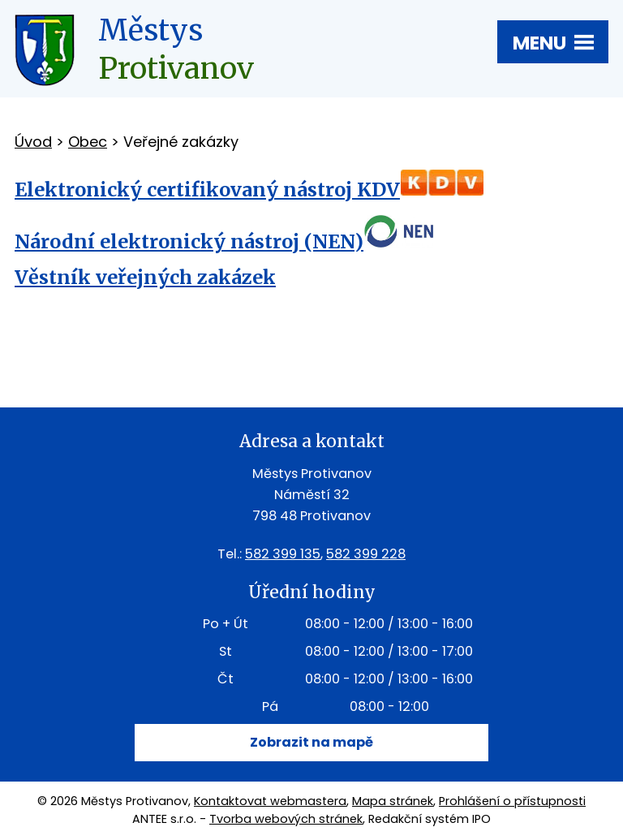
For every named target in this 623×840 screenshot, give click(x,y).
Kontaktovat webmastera (270, 801)
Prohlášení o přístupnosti (512, 801)
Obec (88, 142)
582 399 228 (366, 554)
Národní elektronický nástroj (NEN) (189, 241)
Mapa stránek (393, 801)
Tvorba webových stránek (286, 819)
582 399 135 (283, 554)
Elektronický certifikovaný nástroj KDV (207, 190)
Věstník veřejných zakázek (145, 277)
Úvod (33, 142)
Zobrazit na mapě (311, 742)
